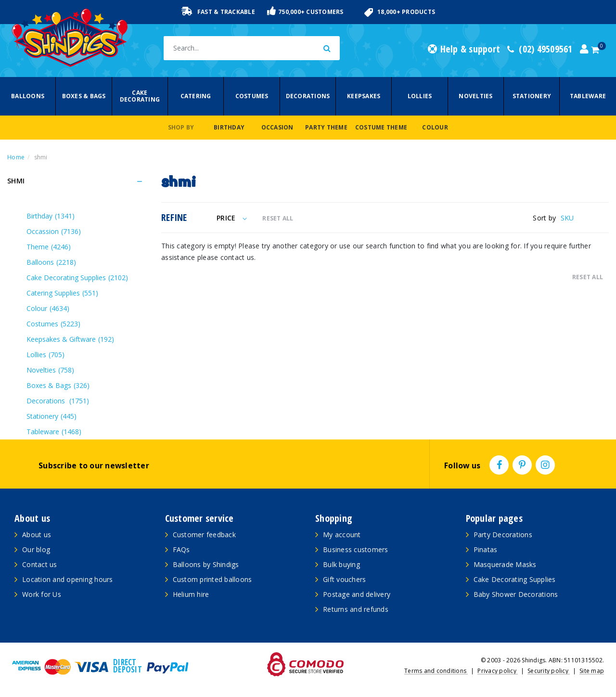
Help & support (464, 49)
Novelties (475, 96)
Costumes (252, 96)
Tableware (588, 96)
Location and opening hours (68, 579)
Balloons (28, 96)
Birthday (229, 127)
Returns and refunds (356, 609)
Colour (435, 127)
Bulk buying (341, 564)
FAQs (181, 549)
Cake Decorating (140, 96)
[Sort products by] (585, 218)
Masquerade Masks (505, 564)
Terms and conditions (436, 671)
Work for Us (42, 594)
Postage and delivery (357, 594)
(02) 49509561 (540, 49)
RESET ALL (278, 218)
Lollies (420, 96)
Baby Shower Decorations (516, 594)
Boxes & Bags (84, 96)
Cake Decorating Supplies (77, 278)
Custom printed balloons (212, 579)
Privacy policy (498, 671)
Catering (196, 96)
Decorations (308, 96)
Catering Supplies (62, 293)
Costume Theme (381, 127)
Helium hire (191, 594)
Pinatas (486, 549)
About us (37, 535)
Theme (49, 247)
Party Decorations (503, 535)
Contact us (40, 564)
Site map (592, 671)
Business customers (356, 549)
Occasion (277, 127)
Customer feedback (204, 535)
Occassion (54, 231)
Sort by (544, 218)
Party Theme (326, 127)
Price (232, 218)
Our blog (36, 549)
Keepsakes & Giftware (70, 339)
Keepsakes (364, 96)
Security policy (549, 671)
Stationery (532, 96)
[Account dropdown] (584, 49)
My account (342, 535)
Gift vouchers (344, 579)
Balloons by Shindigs (206, 564)
